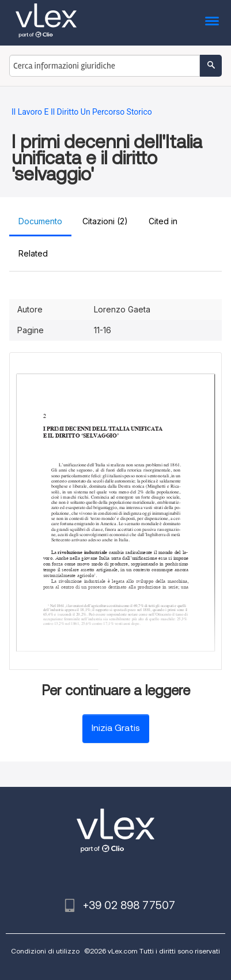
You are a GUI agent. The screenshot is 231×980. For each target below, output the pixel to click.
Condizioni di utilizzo (45, 951)
